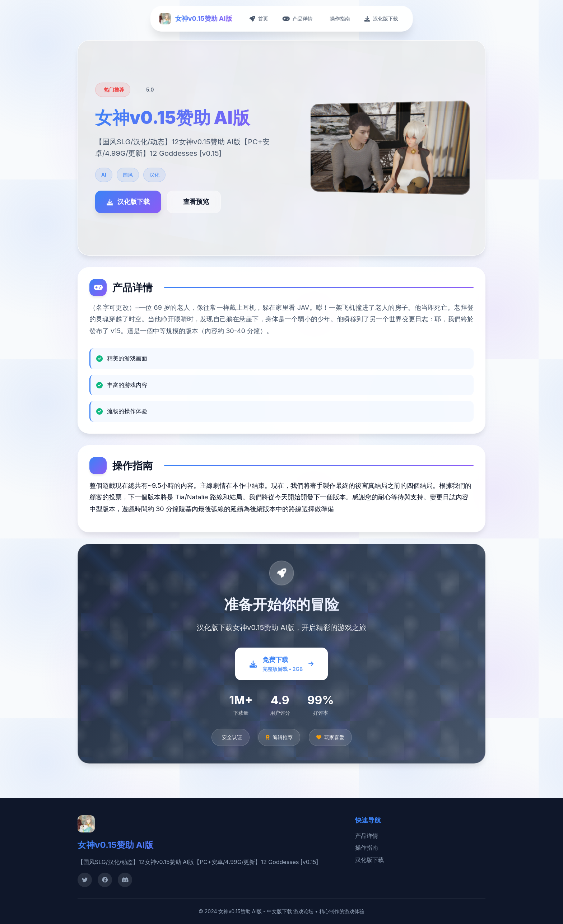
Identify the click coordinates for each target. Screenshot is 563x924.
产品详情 (367, 836)
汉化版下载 (369, 860)
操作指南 (367, 848)
